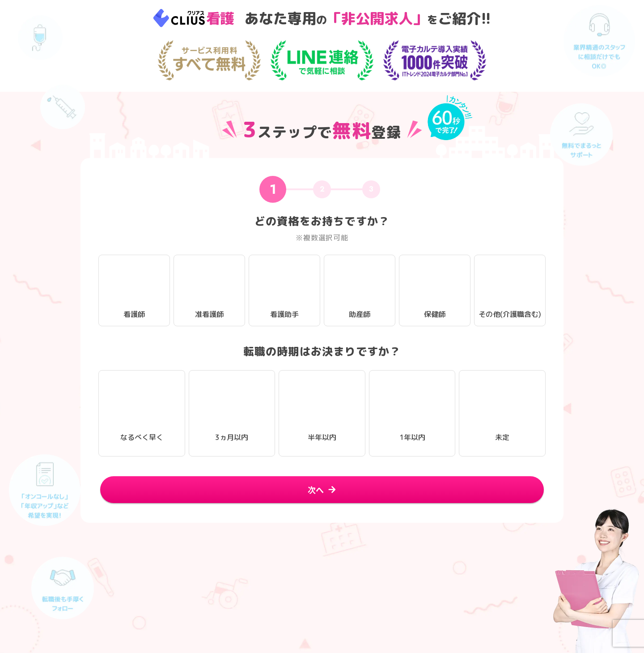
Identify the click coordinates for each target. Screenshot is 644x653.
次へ (316, 489)
